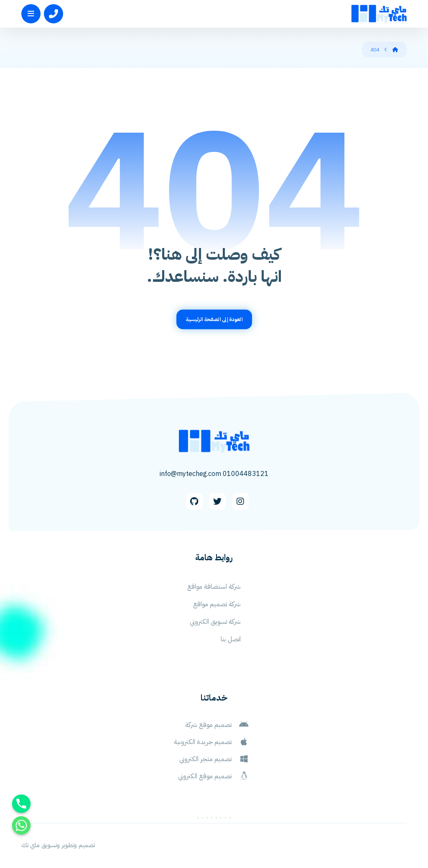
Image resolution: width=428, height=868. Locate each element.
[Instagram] (240, 501)
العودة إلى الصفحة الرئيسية (214, 319)
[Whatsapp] (21, 825)
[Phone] (21, 804)
